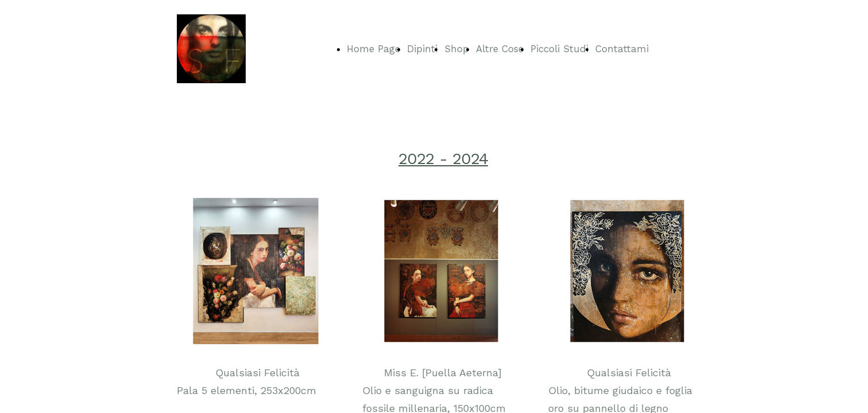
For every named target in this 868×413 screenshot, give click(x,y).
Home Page (373, 49)
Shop (457, 49)
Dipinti (422, 49)
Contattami (622, 49)
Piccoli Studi (559, 49)
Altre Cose (500, 49)
